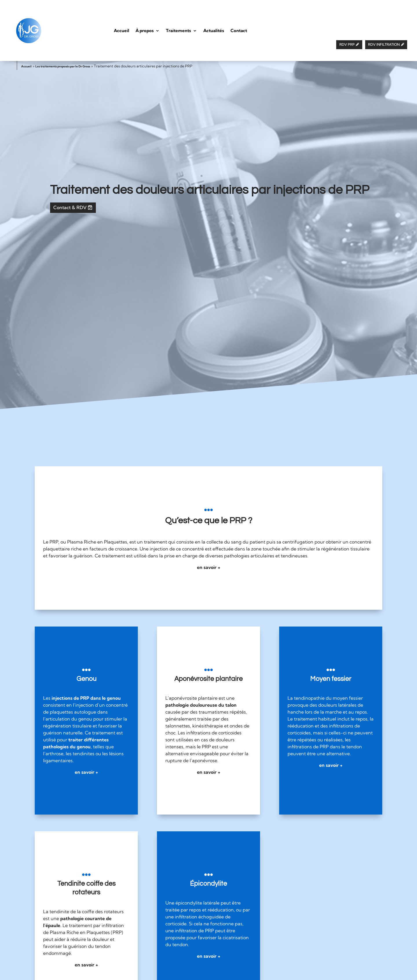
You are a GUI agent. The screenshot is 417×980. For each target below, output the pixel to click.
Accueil (121, 31)
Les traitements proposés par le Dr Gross (63, 66)
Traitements (179, 31)
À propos (145, 31)
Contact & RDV (70, 207)
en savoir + (209, 567)
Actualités (214, 31)
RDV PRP (347, 44)
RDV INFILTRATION (384, 44)
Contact (239, 31)
